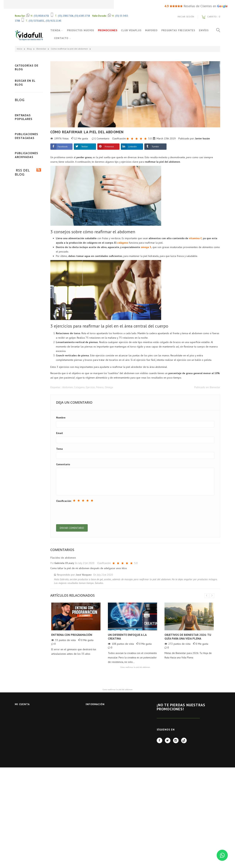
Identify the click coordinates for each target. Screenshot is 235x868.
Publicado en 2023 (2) (27, 554)
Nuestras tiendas (97, 713)
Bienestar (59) (31, 92)
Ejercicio (90, 387)
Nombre (61, 418)
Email (59, 433)
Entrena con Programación (72, 635)
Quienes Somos (95, 737)
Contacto (75, 38)
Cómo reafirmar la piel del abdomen (69, 49)
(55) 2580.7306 (66, 16)
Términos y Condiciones (100, 733)
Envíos (59, 38)
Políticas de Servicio (99, 742)
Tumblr (155, 146)
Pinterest (109, 146)
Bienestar (41, 49)
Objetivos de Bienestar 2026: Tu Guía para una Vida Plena (188, 637)
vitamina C (195, 238)
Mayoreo (152, 30)
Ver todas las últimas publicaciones (29, 244)
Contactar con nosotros (101, 718)
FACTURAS (91, 752)
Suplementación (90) (32, 107)
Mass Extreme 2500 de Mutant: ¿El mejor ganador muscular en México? (28, 418)
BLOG (89, 747)
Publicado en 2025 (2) (27, 543)
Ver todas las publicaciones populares (29, 374)
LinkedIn (132, 146)
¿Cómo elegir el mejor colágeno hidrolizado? (27, 282)
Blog (29, 49)
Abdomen (68, 387)
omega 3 (146, 247)
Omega (109, 387)
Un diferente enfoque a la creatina (127, 637)
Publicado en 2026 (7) (27, 537)
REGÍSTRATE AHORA (178, 723)
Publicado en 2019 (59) (28, 587)
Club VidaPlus (132, 30)
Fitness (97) (30, 77)
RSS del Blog (28, 604)
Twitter (85, 146)
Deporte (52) (30, 84)
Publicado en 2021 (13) (28, 571)
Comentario (63, 464)
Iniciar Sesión (186, 17)
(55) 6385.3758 (82, 16)
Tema (59, 449)
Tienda (55, 30)
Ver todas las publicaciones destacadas (29, 508)
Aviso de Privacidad (98, 728)
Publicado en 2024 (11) (28, 549)
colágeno (123, 243)
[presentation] (84, 513)
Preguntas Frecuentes (179, 30)
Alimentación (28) (32, 100)
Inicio (20, 49)
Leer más (22, 212)
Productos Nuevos (81, 30)
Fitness (100, 387)
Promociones (108, 30)
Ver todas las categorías (29, 118)
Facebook (63, 146)
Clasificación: (64, 501)
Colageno (79, 387)
